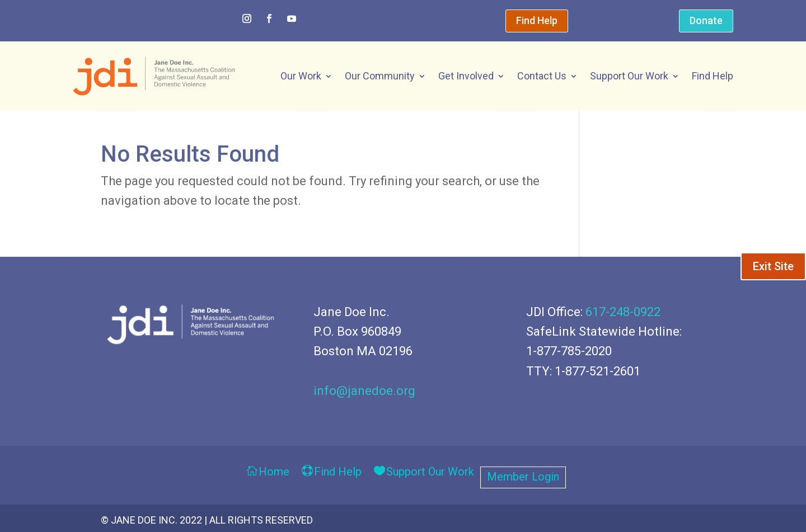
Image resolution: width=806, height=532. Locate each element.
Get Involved (466, 76)
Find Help (537, 20)
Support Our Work (629, 76)
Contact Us (542, 76)
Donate (706, 20)
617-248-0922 (623, 312)
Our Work (301, 76)
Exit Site (773, 266)
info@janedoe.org (364, 391)
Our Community (380, 76)
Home (274, 472)
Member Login (523, 478)
